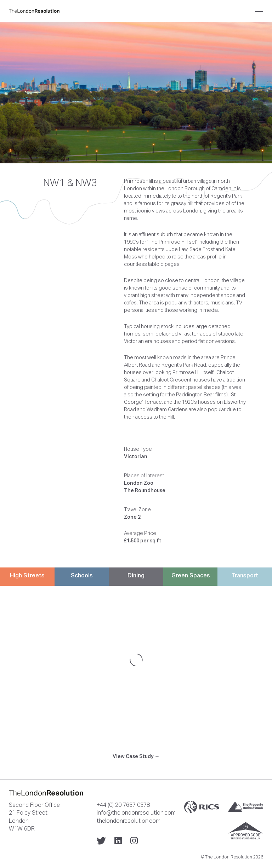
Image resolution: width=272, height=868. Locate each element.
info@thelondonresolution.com (136, 812)
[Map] (136, 660)
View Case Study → (136, 756)
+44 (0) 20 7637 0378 (123, 805)
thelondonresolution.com (129, 821)
